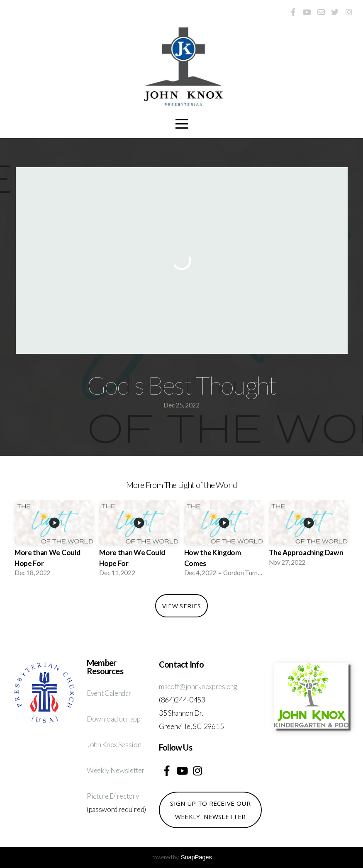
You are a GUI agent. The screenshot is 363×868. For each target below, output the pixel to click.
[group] (54, 541)
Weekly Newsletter (116, 770)
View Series (181, 606)
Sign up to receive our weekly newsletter (210, 810)
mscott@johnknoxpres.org (198, 686)
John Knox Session (114, 745)
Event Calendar (109, 693)
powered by (182, 857)
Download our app (114, 719)
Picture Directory (113, 796)
